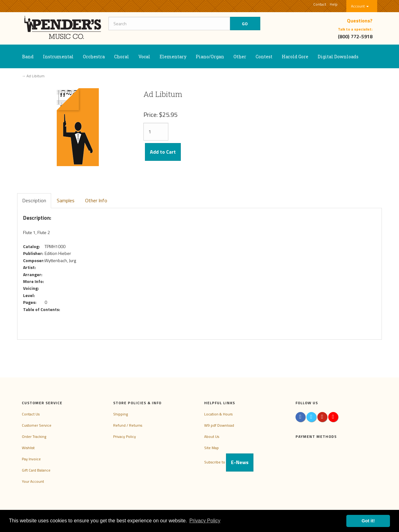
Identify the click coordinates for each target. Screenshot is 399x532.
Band (28, 57)
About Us (212, 436)
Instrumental (58, 57)
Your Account (33, 481)
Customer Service (37, 425)
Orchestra (94, 57)
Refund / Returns (128, 425)
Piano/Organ (210, 57)
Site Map (212, 448)
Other (240, 57)
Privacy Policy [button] (205, 521)
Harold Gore (295, 57)
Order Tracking (34, 436)
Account (360, 6)
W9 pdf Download (219, 425)
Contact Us (31, 414)
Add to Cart (163, 152)
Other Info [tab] (96, 200)
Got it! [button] (368, 521)
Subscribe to (229, 462)
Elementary (173, 57)
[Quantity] (156, 132)
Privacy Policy (125, 436)
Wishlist (28, 448)
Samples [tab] (66, 200)
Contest (264, 57)
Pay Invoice (31, 459)
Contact (320, 4)
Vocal (144, 57)
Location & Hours (218, 414)
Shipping (120, 414)
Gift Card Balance (36, 470)
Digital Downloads (338, 57)
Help (334, 4)
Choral (122, 57)
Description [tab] (34, 200)
